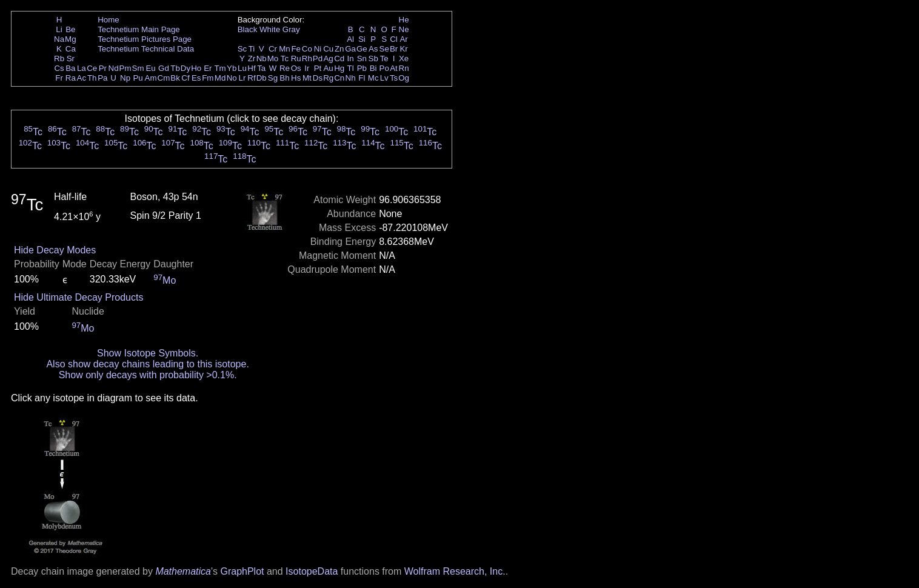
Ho (196, 68)
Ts (394, 78)
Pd (318, 58)
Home (109, 20)
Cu (328, 49)
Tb (175, 68)
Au (328, 68)
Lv (384, 78)
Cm (164, 78)
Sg (273, 78)
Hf (251, 68)
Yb (232, 68)
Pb (362, 68)
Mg (71, 39)
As (373, 49)
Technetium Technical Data (146, 49)
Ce (92, 68)
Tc (285, 58)
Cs (59, 68)
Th (92, 78)
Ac (82, 78)
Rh (307, 58)
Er (208, 68)
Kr (403, 49)
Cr (273, 49)
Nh (351, 78)
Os (296, 68)
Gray (291, 29)
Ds (318, 78)
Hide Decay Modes (55, 250)
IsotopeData (312, 571)
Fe (296, 49)
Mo (273, 58)
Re (285, 68)
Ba (70, 68)
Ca (71, 49)
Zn (339, 49)
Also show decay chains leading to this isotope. (147, 364)
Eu (150, 68)
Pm (125, 68)
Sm (138, 68)
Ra (71, 78)
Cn (339, 78)
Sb (373, 58)
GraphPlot (242, 571)
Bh (284, 78)
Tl (351, 68)
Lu (242, 68)
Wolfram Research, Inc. (455, 571)
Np (125, 78)
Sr (71, 58)
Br (394, 49)
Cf (185, 78)
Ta (261, 68)
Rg (328, 78)
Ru (296, 58)
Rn (404, 68)
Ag (328, 58)
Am (151, 78)
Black (248, 29)
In (351, 58)
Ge (362, 49)
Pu (138, 78)
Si (362, 39)
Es (196, 78)
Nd (114, 68)
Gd (164, 68)
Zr (252, 58)
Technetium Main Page (139, 29)
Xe (404, 58)
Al (350, 39)
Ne (404, 29)
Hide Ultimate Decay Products (79, 297)
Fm (208, 78)
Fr (59, 78)
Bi (373, 68)
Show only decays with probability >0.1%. (148, 375)
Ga (350, 49)
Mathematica (183, 571)
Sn (362, 58)
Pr (103, 68)
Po (384, 68)
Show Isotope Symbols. (148, 353)
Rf (251, 78)
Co (307, 49)
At (394, 68)
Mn (285, 49)
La (82, 68)
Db (262, 78)
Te (384, 58)
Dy (185, 68)
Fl (362, 78)
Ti (252, 49)
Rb (59, 58)
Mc (373, 78)
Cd (339, 58)
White (270, 29)
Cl (394, 39)
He (404, 20)
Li (59, 29)
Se (384, 49)
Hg (339, 68)
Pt (318, 68)
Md (220, 78)
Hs (296, 78)
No (232, 78)
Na (59, 39)
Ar (403, 39)
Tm (220, 68)
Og (404, 78)
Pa (102, 78)
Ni (318, 49)
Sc (242, 49)
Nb (262, 58)
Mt (307, 78)
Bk (175, 78)
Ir (307, 68)
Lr (242, 78)
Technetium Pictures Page (145, 39)
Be (70, 29)
